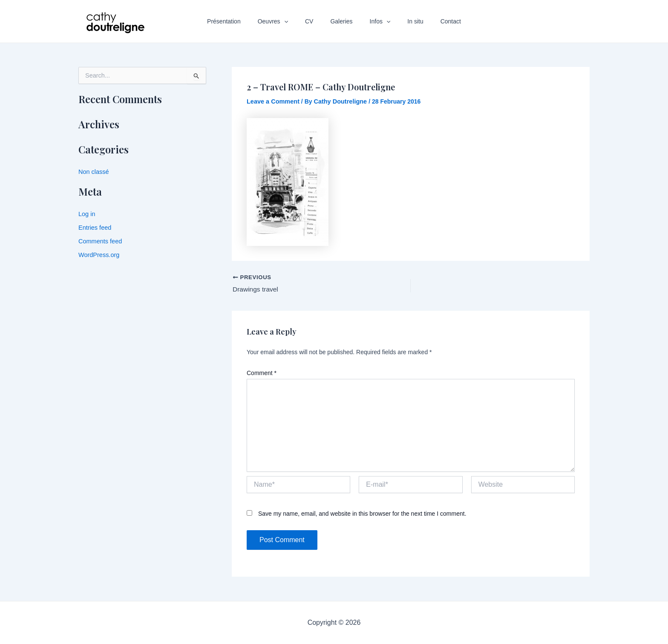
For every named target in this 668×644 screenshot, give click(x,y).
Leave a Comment (272, 101)
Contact (435, 21)
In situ (405, 21)
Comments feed (99, 240)
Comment (262, 373)
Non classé (93, 172)
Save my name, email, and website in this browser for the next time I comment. (362, 514)
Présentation (239, 21)
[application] (294, 21)
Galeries (341, 21)
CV (314, 21)
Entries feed (94, 227)
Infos (375, 21)
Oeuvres (283, 21)
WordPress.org (98, 254)
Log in (86, 214)
